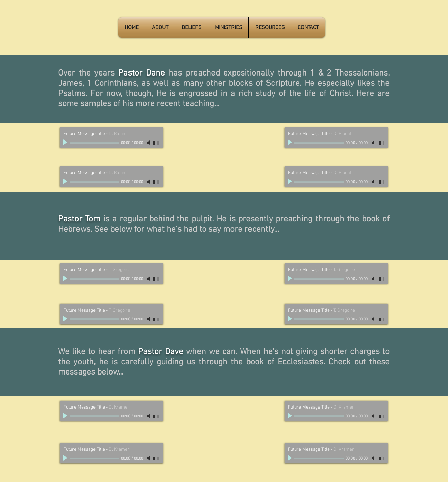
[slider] (156, 143)
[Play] (66, 143)
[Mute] (149, 143)
